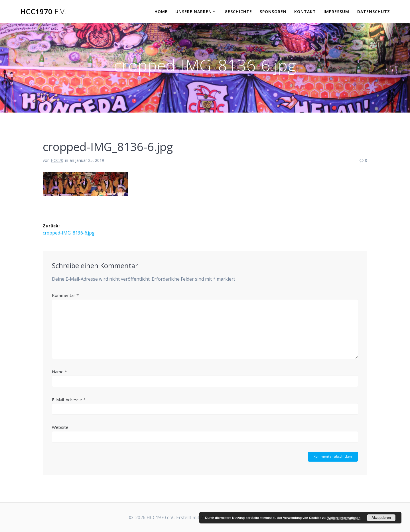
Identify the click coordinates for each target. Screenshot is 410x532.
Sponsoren (273, 12)
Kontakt (305, 12)
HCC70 (57, 160)
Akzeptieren (381, 518)
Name (59, 371)
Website (60, 427)
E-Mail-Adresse (69, 399)
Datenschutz (374, 12)
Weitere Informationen (344, 518)
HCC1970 (43, 12)
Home (161, 12)
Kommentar (65, 295)
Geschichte (238, 12)
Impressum (336, 12)
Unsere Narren (194, 12)
